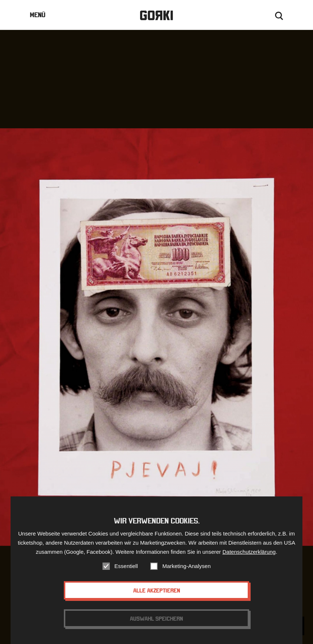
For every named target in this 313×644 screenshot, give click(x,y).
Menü (38, 15)
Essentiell (126, 569)
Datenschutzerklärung (249, 555)
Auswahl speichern (156, 621)
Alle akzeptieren (157, 593)
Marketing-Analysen (187, 569)
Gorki (156, 16)
